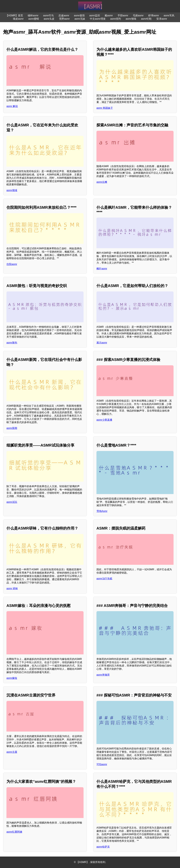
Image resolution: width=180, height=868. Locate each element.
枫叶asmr (102, 269)
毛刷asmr (138, 15)
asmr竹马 (49, 15)
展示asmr (102, 343)
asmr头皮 (49, 19)
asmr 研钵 (12, 588)
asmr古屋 (12, 752)
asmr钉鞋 (146, 19)
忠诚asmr (64, 15)
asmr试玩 (12, 502)
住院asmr (12, 264)
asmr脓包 (12, 343)
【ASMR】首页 (14, 15)
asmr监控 (95, 15)
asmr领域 (12, 190)
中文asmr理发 (98, 19)
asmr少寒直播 (104, 420)
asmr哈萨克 (103, 847)
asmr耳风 (169, 15)
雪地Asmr (102, 511)
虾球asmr (154, 15)
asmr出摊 (102, 182)
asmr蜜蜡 (34, 19)
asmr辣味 (131, 19)
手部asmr (123, 15)
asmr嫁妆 (12, 678)
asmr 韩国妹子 (105, 108)
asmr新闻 (12, 428)
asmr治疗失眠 (104, 579)
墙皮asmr (18, 19)
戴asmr (109, 15)
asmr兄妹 (80, 19)
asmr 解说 (12, 106)
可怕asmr (102, 764)
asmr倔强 (79, 15)
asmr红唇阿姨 (14, 832)
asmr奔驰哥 (103, 675)
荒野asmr (64, 19)
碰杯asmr (33, 15)
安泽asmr (162, 19)
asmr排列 (116, 19)
